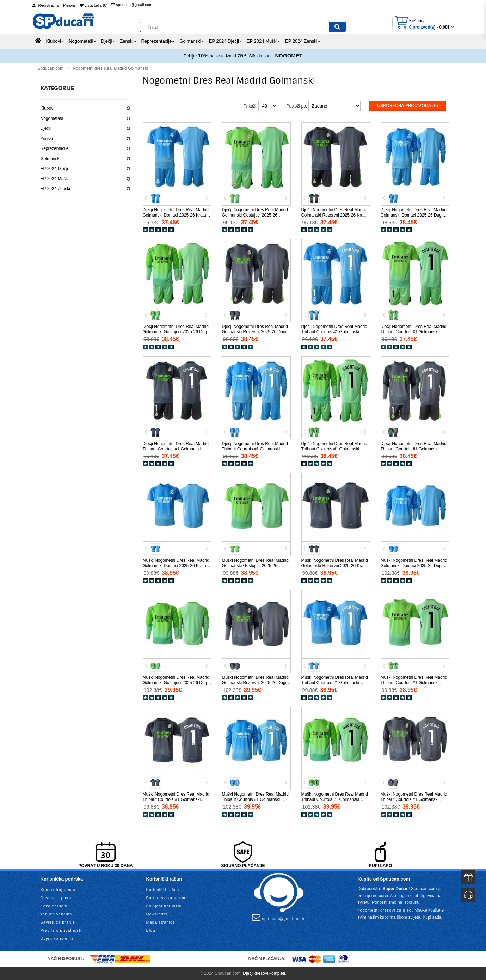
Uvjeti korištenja (57, 938)
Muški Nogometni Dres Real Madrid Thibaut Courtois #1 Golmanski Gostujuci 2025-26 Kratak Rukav (414, 682)
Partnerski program (166, 897)
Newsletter (157, 914)
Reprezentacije (55, 148)
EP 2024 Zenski (56, 189)
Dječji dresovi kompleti (264, 973)
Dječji (46, 128)
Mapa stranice (161, 922)
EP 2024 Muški (55, 179)
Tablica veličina (56, 914)
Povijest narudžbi (164, 906)
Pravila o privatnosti (61, 930)
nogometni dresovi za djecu (386, 909)
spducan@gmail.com (132, 5)
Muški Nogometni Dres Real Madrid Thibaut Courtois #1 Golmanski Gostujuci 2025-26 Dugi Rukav (335, 799)
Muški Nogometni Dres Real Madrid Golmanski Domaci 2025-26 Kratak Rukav (176, 565)
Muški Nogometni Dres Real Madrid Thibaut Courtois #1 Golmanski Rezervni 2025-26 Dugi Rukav (414, 799)
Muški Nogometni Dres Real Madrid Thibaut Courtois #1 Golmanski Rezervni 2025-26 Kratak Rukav (176, 799)
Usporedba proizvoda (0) (408, 106)
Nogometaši (52, 118)
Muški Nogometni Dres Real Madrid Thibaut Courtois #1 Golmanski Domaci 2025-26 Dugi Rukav (255, 799)
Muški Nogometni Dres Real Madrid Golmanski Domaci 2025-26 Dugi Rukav (414, 565)
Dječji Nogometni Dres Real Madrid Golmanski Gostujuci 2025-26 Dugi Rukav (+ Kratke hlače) (176, 331)
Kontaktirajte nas (58, 889)
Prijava (69, 5)
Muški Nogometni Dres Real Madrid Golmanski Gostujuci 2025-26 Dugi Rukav (176, 682)
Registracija (48, 5)
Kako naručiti (54, 906)
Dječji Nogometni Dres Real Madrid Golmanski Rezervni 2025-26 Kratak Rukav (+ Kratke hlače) (335, 214)
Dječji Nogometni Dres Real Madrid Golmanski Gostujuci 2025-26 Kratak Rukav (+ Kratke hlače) (255, 214)
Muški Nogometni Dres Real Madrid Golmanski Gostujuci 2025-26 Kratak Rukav (255, 565)
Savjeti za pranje (58, 922)
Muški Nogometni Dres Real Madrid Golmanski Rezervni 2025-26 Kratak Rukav (335, 565)
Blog (151, 930)
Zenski (47, 139)
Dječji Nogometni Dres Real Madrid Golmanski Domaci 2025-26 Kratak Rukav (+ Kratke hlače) (176, 214)
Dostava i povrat (57, 897)
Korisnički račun (163, 889)
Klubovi (47, 108)
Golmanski (51, 159)
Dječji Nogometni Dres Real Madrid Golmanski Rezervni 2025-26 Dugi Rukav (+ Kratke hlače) (255, 331)
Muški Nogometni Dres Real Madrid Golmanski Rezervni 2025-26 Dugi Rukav (255, 682)
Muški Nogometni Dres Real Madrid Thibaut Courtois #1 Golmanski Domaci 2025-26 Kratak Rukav (335, 682)
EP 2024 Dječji (54, 169)
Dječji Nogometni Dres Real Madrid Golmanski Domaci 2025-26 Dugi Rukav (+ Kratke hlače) (414, 214)
